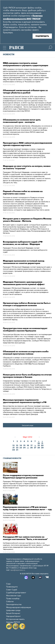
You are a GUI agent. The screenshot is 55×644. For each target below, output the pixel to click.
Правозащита (12, 586)
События (10, 601)
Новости (9, 55)
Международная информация (18, 607)
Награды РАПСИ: (13, 622)
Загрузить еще (27, 425)
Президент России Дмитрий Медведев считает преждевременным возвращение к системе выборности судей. (25, 250)
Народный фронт (13, 616)
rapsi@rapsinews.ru (18, 570)
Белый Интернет (13, 613)
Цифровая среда (13, 610)
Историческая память (15, 619)
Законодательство (14, 604)
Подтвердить (42, 36)
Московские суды (14, 595)
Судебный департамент (16, 592)
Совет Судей (12, 589)
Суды (8, 583)
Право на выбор (13, 598)
